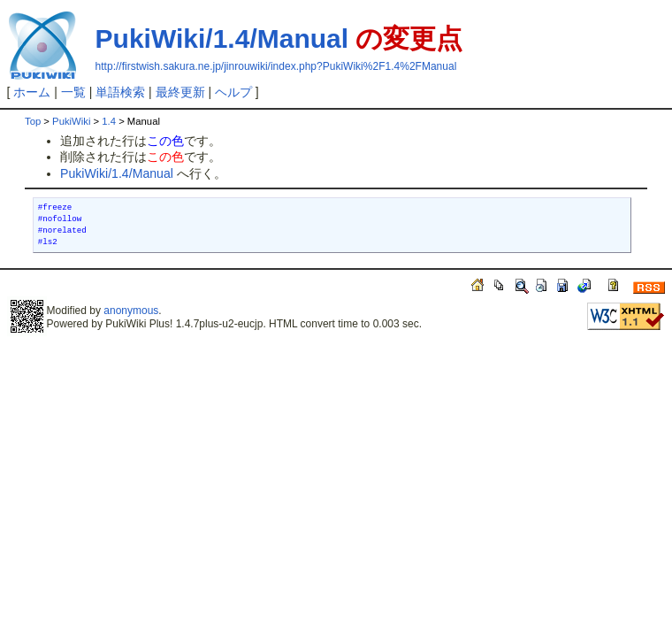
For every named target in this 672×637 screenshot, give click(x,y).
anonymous (131, 311)
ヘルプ (233, 92)
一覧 (73, 92)
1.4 (109, 121)
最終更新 (180, 92)
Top (33, 121)
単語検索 (120, 92)
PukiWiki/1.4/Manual (222, 38)
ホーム (32, 92)
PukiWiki (71, 121)
